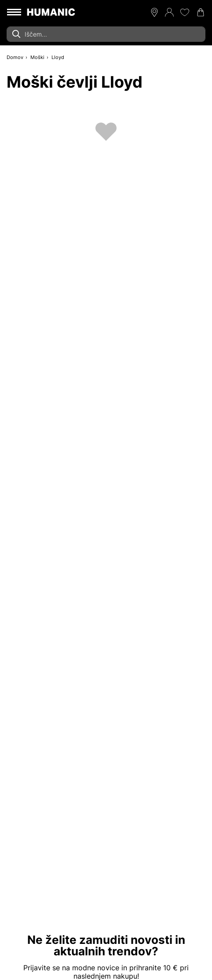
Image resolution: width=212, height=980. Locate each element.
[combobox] (106, 34)
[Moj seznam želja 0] (185, 12)
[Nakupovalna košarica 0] (201, 12)
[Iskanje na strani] (106, 34)
